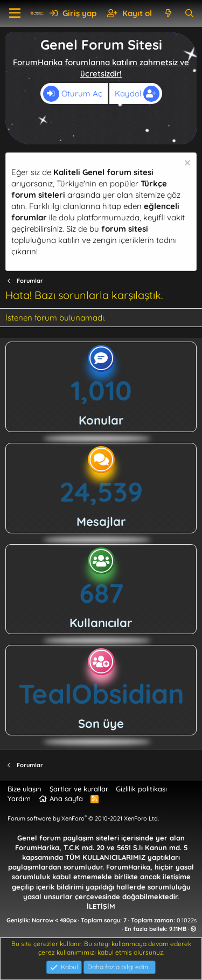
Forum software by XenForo (83, 818)
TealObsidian (101, 694)
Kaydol (137, 94)
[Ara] (189, 13)
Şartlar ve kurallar (79, 789)
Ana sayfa (66, 798)
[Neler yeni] (168, 13)
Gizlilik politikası (141, 789)
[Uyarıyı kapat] (186, 164)
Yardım (19, 798)
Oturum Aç (73, 94)
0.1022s (187, 920)
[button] (15, 13)
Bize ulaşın (25, 789)
